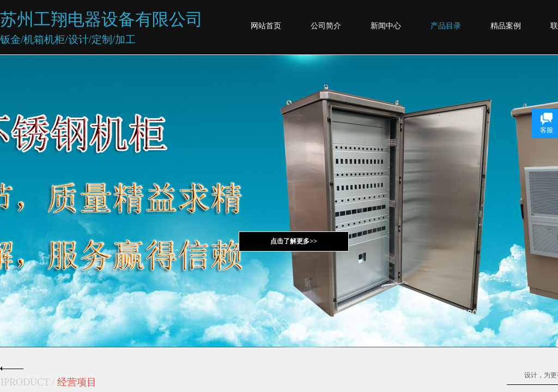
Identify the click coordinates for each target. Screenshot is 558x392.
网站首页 (266, 26)
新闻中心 (386, 26)
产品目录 (446, 26)
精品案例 (506, 26)
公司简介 (326, 26)
